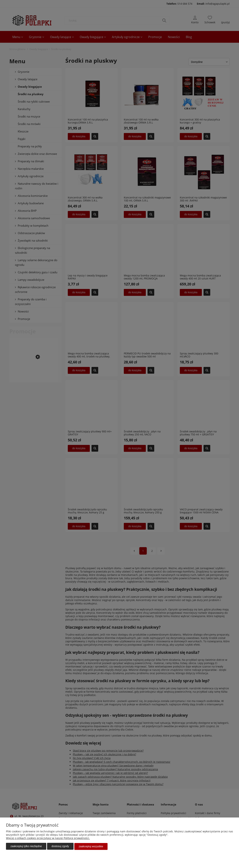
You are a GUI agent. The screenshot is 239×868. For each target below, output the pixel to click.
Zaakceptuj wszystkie (91, 847)
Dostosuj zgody (60, 847)
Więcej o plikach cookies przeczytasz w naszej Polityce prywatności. (48, 838)
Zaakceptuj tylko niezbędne (26, 847)
